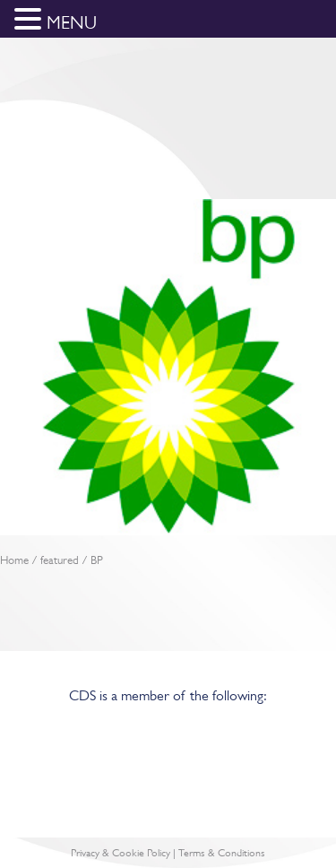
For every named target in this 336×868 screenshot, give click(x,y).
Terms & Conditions (222, 853)
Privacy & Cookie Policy (121, 853)
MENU (72, 22)
